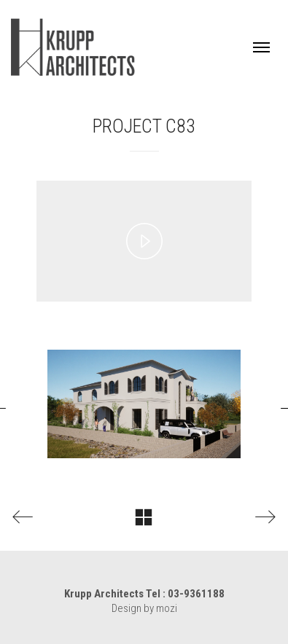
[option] (144, 404)
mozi (167, 608)
